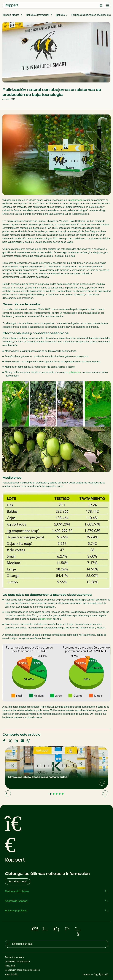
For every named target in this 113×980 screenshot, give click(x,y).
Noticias (60, 15)
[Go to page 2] (54, 794)
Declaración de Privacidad (17, 962)
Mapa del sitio (11, 974)
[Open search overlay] (102, 6)
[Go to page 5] (63, 794)
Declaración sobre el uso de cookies (22, 970)
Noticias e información (38, 15)
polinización (76, 200)
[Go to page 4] (60, 794)
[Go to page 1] (51, 794)
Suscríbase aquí (19, 882)
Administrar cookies (14, 957)
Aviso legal (10, 966)
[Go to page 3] (57, 794)
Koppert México (11, 15)
